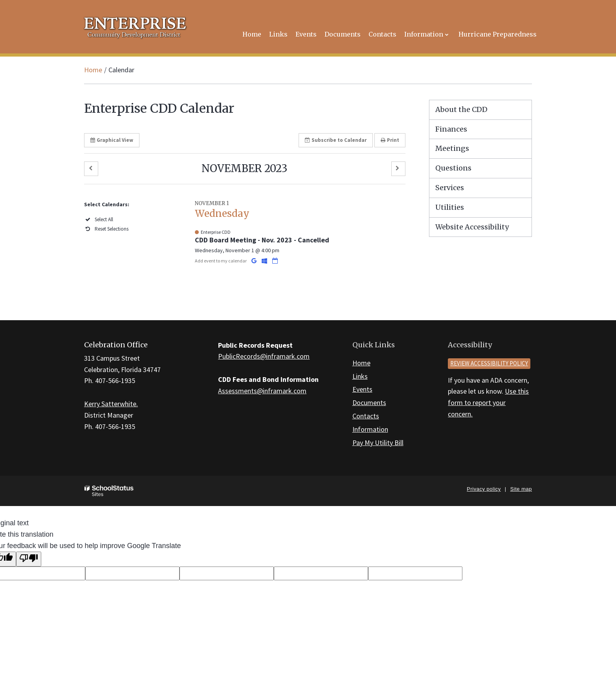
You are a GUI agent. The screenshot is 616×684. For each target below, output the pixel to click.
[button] (91, 169)
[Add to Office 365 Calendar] (265, 261)
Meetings (452, 148)
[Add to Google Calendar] (255, 261)
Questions (453, 168)
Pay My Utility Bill (378, 443)
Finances (451, 129)
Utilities (450, 207)
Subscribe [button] (336, 140)
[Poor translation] (29, 559)
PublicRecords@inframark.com (264, 356)
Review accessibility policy (489, 363)
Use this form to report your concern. (488, 403)
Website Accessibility (472, 227)
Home (93, 70)
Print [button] (390, 140)
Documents (369, 403)
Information (370, 429)
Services (450, 188)
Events (362, 389)
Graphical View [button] (112, 140)
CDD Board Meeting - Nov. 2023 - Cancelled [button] (262, 240)
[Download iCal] (275, 261)
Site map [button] (521, 489)
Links (360, 376)
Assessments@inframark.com (262, 391)
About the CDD (461, 109)
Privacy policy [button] (484, 489)
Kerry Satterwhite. (111, 404)
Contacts (366, 416)
